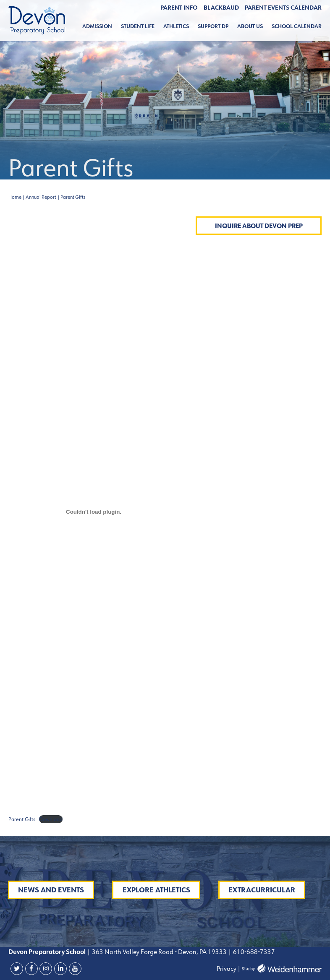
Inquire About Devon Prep (259, 226)
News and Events (51, 890)
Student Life (138, 26)
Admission (97, 26)
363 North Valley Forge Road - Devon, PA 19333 (159, 952)
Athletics (176, 26)
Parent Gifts (22, 819)
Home (15, 197)
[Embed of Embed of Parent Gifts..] (94, 512)
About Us (250, 26)
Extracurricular (262, 890)
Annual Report (41, 197)
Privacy (227, 968)
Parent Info (179, 8)
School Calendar (297, 26)
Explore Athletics (156, 890)
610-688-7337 (254, 952)
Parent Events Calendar (283, 8)
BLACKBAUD (221, 8)
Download (51, 819)
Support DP (213, 26)
